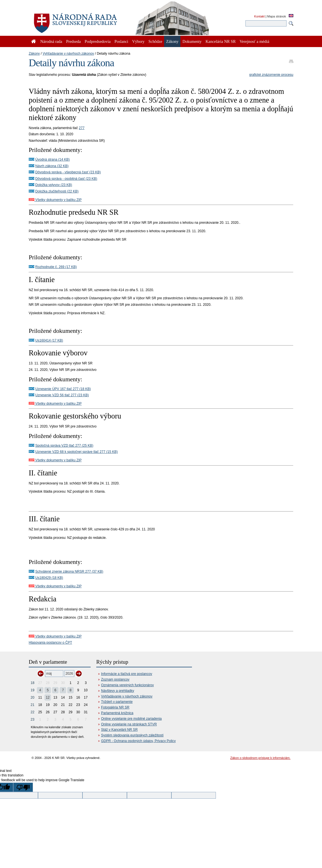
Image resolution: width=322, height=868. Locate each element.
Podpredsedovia (98, 41)
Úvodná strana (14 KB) (52, 160)
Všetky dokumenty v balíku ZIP (55, 200)
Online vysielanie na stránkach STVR (129, 724)
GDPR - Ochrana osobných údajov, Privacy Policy (138, 741)
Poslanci (121, 41)
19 (33, 690)
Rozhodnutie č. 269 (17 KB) (56, 267)
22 (33, 712)
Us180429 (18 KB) (49, 578)
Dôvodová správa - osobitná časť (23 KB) (66, 179)
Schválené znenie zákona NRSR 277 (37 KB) (69, 572)
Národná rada (51, 41)
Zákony (34, 54)
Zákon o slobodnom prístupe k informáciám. (260, 758)
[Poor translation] (23, 787)
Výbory (138, 41)
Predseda (73, 41)
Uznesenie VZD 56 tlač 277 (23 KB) (62, 395)
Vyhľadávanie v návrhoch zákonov (68, 54)
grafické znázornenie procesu (271, 75)
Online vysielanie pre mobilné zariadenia (131, 719)
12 (48, 697)
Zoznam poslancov (115, 679)
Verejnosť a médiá (254, 41)
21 (33, 705)
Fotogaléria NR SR (115, 707)
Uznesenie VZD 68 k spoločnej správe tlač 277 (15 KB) (76, 452)
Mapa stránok (277, 16)
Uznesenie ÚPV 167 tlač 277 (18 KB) (63, 389)
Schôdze (156, 41)
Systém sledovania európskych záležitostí (132, 735)
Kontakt (259, 16)
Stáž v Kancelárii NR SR (119, 730)
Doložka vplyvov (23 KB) (54, 185)
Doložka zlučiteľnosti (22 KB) (57, 191)
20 (33, 697)
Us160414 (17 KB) (49, 340)
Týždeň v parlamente (117, 702)
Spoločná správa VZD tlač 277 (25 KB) (64, 446)
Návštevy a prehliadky (118, 691)
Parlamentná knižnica (117, 713)
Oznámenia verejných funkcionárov (127, 685)
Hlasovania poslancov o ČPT (50, 643)
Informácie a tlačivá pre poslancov (127, 674)
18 (33, 683)
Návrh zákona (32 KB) (52, 166)
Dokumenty (192, 41)
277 (82, 128)
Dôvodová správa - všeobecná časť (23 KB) (68, 172)
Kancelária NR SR (221, 41)
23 (33, 719)
